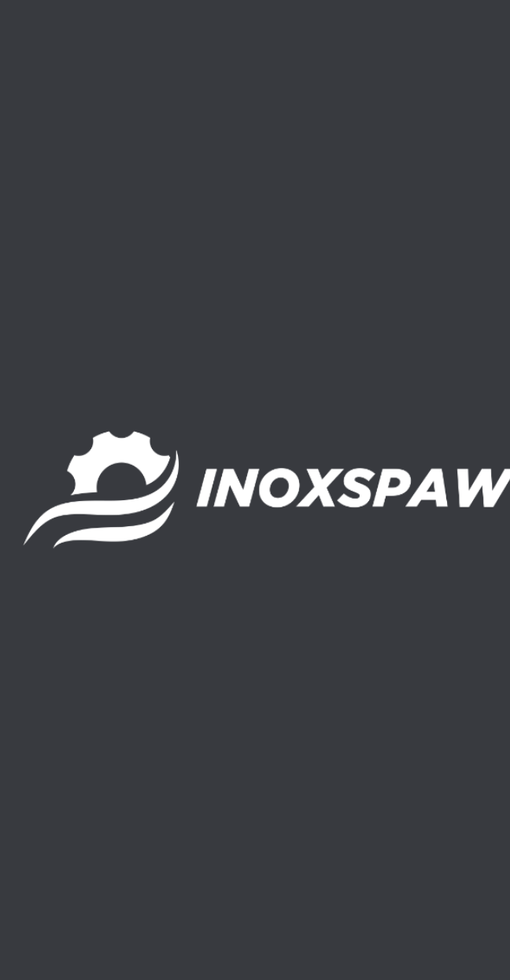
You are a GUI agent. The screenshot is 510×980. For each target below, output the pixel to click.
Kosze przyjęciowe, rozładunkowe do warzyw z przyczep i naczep (209, 282)
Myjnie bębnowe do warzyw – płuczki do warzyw (160, 305)
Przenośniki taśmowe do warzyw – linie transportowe (173, 329)
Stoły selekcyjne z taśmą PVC (103, 376)
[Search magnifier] (302, 125)
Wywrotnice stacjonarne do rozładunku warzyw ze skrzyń (187, 471)
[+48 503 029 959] (24, 694)
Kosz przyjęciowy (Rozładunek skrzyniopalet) (150, 258)
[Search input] (235, 125)
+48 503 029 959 (69, 722)
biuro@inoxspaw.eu (81, 783)
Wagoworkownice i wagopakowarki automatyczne (166, 447)
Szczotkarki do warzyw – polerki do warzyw (146, 423)
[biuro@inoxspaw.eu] (24, 755)
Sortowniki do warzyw (81, 353)
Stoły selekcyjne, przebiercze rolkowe (128, 400)
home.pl (140, 932)
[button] (350, 125)
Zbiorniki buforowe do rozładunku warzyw (141, 494)
